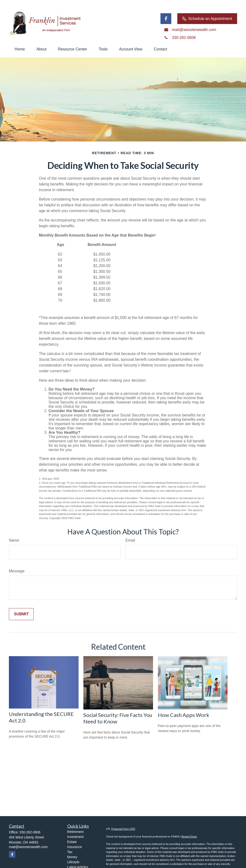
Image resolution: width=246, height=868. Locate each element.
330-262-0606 (30, 832)
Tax (70, 852)
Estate (72, 842)
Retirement (75, 832)
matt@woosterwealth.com (28, 847)
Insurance (75, 847)
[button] (20, 49)
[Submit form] (21, 614)
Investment (75, 837)
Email (130, 540)
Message (17, 571)
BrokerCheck (189, 837)
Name (14, 540)
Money (72, 857)
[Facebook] (166, 19)
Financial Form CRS (123, 829)
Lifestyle (73, 862)
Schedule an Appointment (207, 19)
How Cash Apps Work (184, 715)
